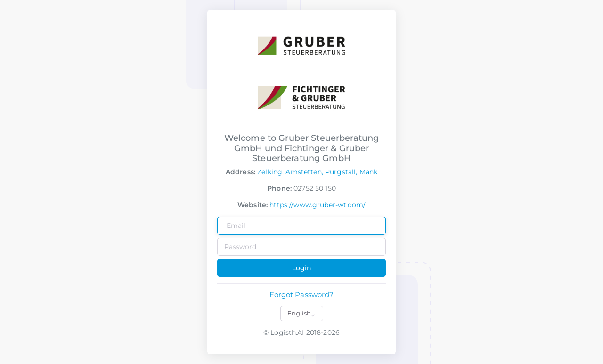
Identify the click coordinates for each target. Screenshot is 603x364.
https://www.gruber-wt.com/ (318, 205)
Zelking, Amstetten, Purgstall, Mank (317, 172)
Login (302, 268)
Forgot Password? (301, 295)
